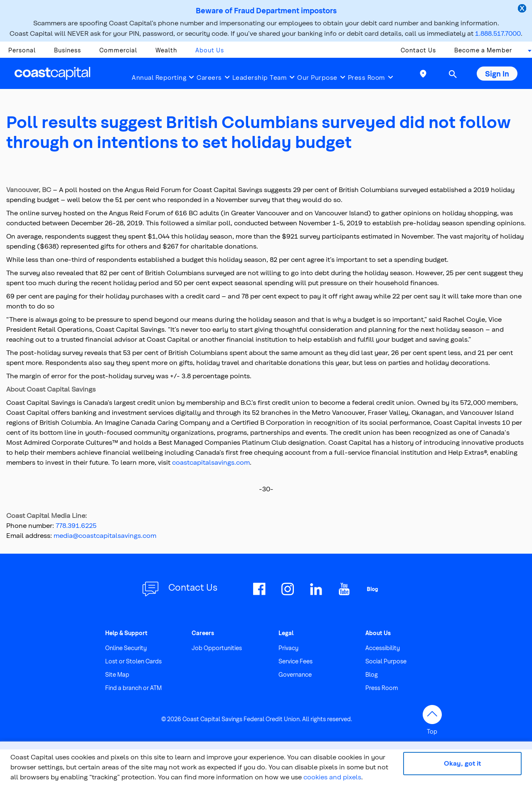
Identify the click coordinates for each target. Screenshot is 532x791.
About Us (210, 50)
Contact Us (418, 50)
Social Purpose (386, 661)
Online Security (126, 648)
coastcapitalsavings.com (211, 462)
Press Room (367, 77)
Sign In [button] (497, 73)
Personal (22, 50)
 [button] (453, 74)
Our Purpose (317, 77)
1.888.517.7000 (498, 33)
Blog (372, 674)
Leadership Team (260, 77)
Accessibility (383, 648)
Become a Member (483, 50)
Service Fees (296, 661)
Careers (209, 77)
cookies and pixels (332, 777)
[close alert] (523, 9)
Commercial (118, 50)
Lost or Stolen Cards (133, 661)
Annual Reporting (159, 77)
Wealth (166, 50)
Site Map (117, 674)
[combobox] (527, 52)
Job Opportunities (217, 648)
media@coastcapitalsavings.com (105, 535)
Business (68, 50)
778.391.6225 (76, 525)
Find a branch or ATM (133, 688)
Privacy (288, 648)
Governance (295, 674)
